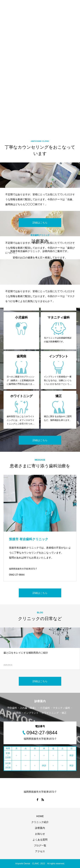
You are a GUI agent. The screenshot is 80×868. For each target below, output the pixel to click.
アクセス (40, 851)
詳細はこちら (40, 223)
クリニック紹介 (40, 822)
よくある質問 (40, 840)
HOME (40, 816)
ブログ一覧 (40, 845)
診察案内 (40, 828)
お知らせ (40, 834)
